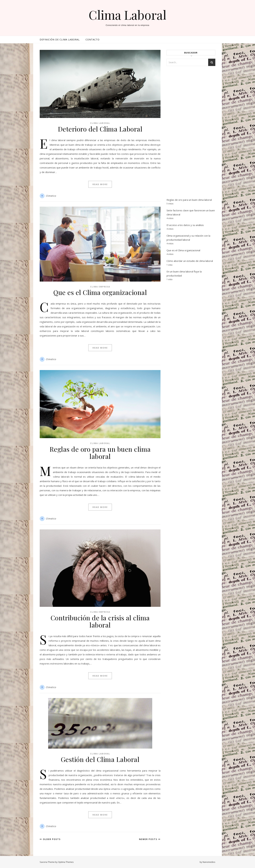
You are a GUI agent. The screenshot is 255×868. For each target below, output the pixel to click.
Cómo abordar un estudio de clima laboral (190, 261)
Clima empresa (100, 287)
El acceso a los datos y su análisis (185, 225)
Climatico (51, 196)
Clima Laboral (127, 15)
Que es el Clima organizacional (100, 292)
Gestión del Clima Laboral (100, 759)
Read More (100, 184)
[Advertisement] (191, 136)
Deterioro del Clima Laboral (100, 129)
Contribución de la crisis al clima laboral (100, 621)
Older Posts (50, 839)
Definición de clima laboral (60, 40)
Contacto (93, 40)
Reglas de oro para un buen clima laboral (100, 453)
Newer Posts (150, 839)
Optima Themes (66, 862)
